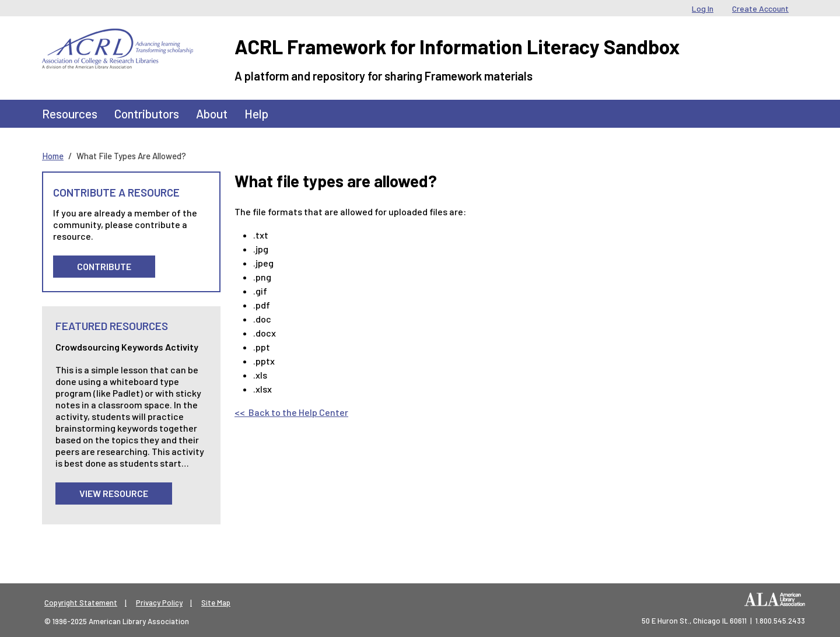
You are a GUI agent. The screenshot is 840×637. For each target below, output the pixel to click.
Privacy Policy (159, 603)
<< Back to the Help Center (291, 412)
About (212, 113)
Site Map (216, 603)
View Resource (114, 493)
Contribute (104, 266)
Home (53, 156)
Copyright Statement (81, 603)
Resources (70, 113)
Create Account (760, 8)
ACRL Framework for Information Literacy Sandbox (457, 46)
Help (256, 113)
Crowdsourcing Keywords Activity (127, 347)
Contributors (147, 113)
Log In (703, 8)
